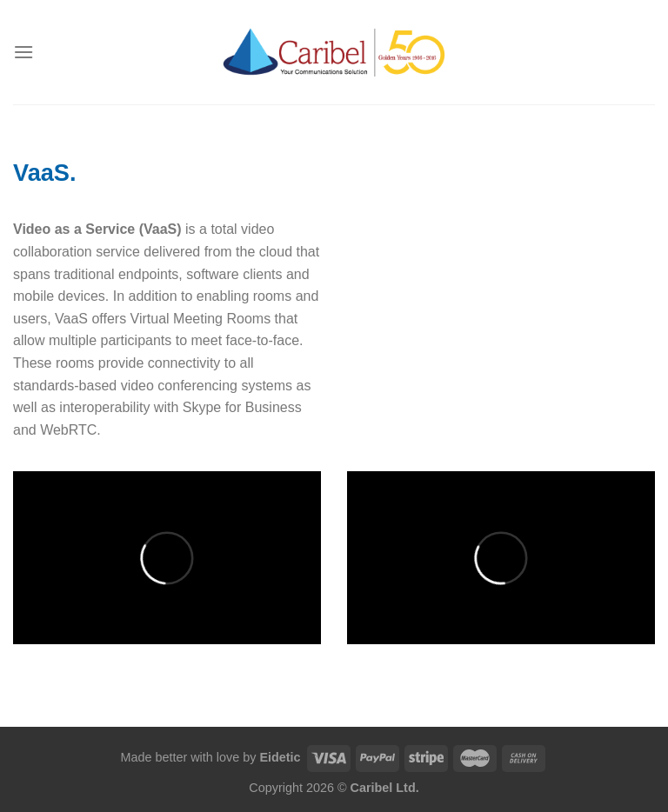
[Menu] (23, 52)
